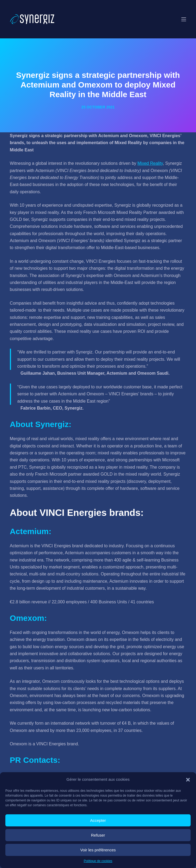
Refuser (98, 835)
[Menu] (184, 19)
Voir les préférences (98, 850)
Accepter (98, 820)
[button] (188, 780)
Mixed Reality (150, 163)
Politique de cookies (98, 861)
